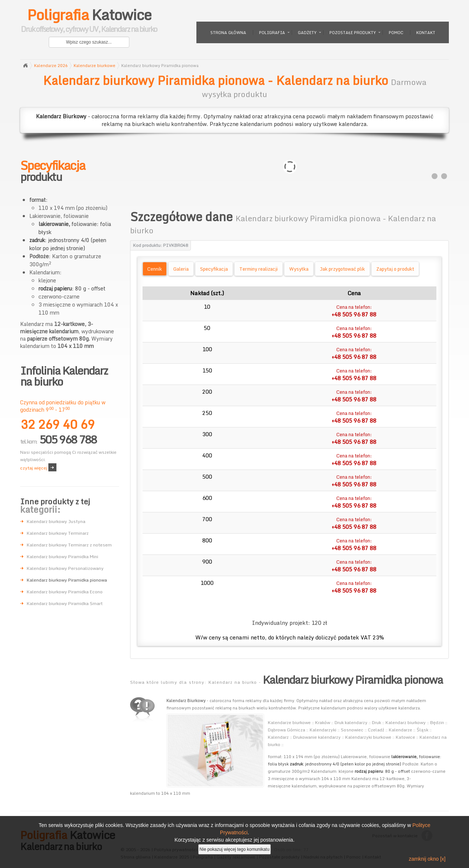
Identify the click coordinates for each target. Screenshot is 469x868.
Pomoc (396, 33)
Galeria (181, 269)
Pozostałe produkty (353, 33)
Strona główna (228, 33)
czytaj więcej (34, 468)
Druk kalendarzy (351, 722)
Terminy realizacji (258, 269)
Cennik (155, 269)
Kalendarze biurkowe (95, 66)
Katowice (89, 22)
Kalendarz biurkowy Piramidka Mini (62, 557)
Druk (376, 722)
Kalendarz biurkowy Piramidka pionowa (67, 580)
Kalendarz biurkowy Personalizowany (65, 568)
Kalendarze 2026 (51, 66)
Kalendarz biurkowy (406, 722)
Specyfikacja (214, 269)
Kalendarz (278, 737)
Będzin (437, 722)
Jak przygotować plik (342, 269)
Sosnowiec (352, 730)
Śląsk (422, 730)
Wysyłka (299, 269)
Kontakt (426, 33)
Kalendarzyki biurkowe (368, 737)
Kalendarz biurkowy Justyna (56, 521)
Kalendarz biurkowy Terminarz (58, 533)
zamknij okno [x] (427, 859)
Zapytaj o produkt (395, 269)
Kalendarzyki (323, 730)
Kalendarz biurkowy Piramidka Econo (65, 592)
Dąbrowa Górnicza (287, 730)
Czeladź (376, 730)
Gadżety (307, 33)
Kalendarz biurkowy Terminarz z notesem (69, 545)
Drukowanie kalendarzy (317, 737)
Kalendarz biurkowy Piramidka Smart (65, 603)
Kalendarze (400, 730)
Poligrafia (272, 33)
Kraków (323, 722)
